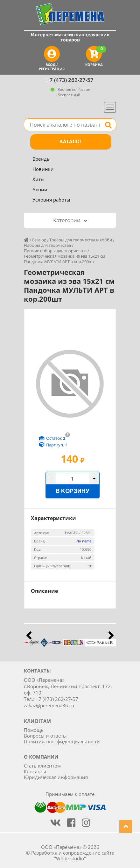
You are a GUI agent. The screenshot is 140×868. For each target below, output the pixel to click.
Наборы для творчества (47, 245)
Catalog (39, 240)
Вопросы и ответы (45, 736)
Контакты (35, 771)
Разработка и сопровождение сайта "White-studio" (73, 856)
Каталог (71, 142)
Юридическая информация (56, 777)
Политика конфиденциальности (62, 741)
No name (84, 541)
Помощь (34, 730)
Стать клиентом (42, 766)
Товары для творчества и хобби (81, 240)
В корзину (73, 492)
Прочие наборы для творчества (55, 251)
